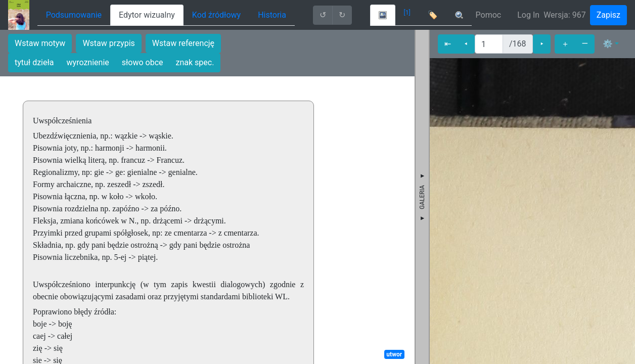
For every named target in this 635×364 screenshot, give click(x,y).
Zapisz (608, 15)
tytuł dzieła (34, 62)
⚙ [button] (608, 44)
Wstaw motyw (40, 43)
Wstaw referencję (183, 43)
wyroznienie (88, 62)
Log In (528, 15)
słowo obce (143, 62)
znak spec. (195, 62)
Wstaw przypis (108, 43)
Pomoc (489, 15)
